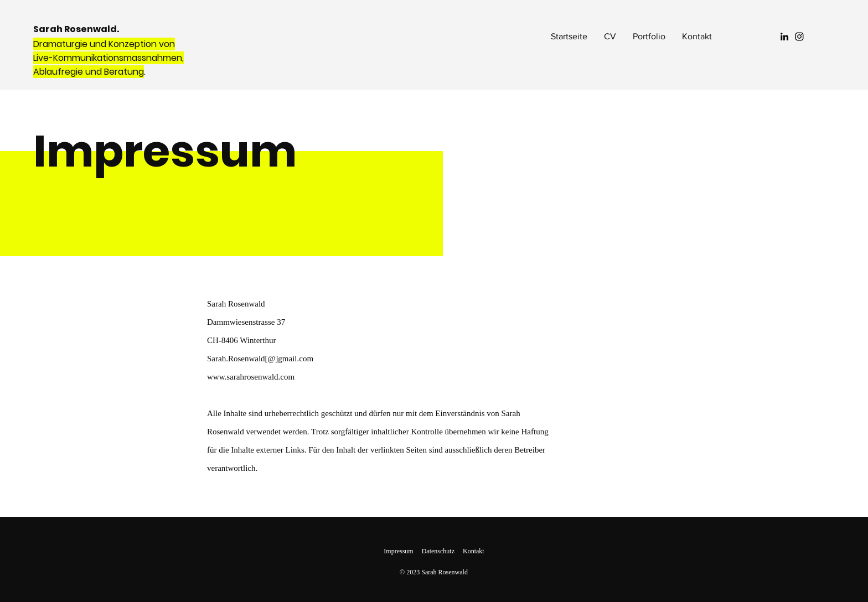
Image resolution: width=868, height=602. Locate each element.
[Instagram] (799, 37)
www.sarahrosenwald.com (251, 377)
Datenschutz (438, 551)
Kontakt (474, 551)
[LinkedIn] (784, 37)
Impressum (398, 551)
